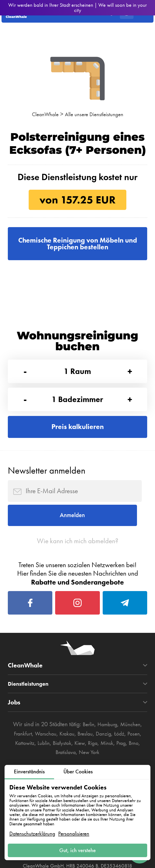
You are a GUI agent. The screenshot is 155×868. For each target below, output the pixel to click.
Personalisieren (74, 832)
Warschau (51, 761)
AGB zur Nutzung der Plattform (48, 860)
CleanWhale (40, 114)
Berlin (85, 752)
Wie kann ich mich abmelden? (78, 561)
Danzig (116, 761)
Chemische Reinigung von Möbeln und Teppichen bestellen (78, 246)
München (133, 752)
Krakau (75, 761)
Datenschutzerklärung (32, 832)
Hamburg (107, 752)
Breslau (96, 761)
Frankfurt (25, 761)
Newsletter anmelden (47, 483)
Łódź (134, 761)
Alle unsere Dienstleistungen (96, 114)
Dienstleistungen (31, 711)
